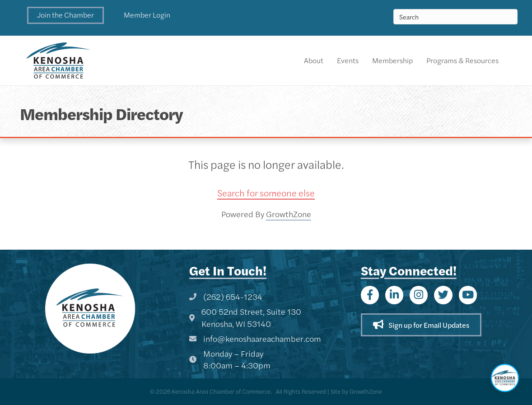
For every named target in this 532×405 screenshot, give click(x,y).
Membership (392, 60)
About (314, 60)
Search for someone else (266, 193)
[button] (65, 15)
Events (348, 60)
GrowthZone (289, 214)
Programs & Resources (462, 60)
